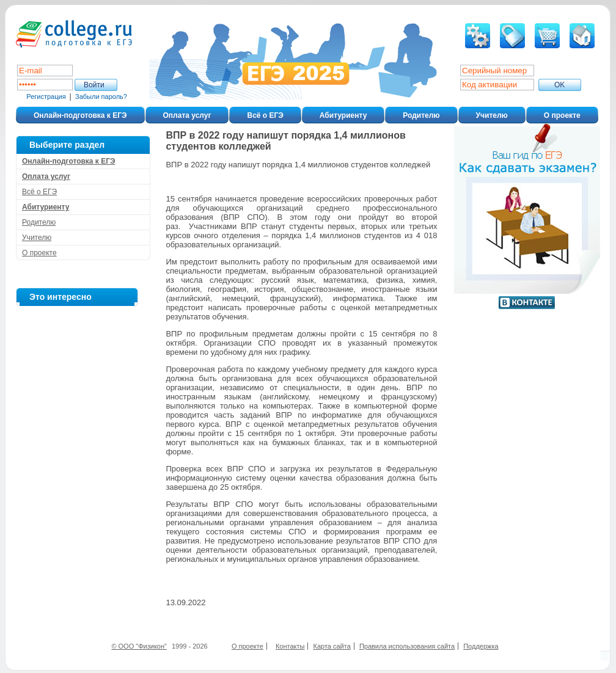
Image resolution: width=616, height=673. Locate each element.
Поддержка (481, 646)
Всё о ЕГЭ (265, 115)
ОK (559, 85)
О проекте (562, 115)
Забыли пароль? (101, 96)
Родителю (421, 115)
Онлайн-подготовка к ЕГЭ (80, 115)
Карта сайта (332, 646)
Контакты (290, 646)
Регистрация (46, 96)
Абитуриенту (343, 115)
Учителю (492, 115)
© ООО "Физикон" (139, 646)
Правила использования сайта (407, 646)
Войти (94, 85)
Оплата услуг (187, 115)
